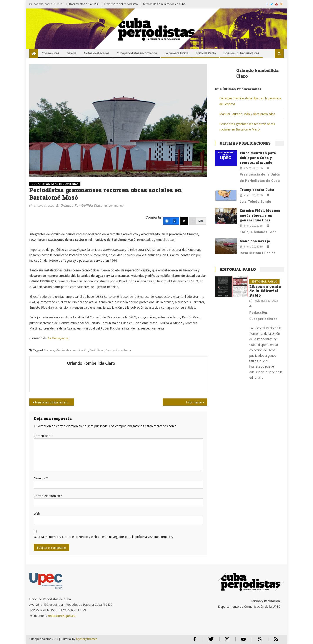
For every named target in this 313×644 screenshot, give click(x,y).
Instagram (227, 641)
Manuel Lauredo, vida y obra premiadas (247, 114)
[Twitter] (184, 221)
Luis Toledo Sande (256, 201)
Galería (71, 53)
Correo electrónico (48, 496)
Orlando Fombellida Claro (81, 205)
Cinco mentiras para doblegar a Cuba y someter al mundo (258, 158)
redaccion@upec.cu (62, 616)
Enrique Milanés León (258, 232)
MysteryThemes (87, 639)
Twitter (210, 641)
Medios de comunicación (72, 350)
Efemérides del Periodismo (121, 4)
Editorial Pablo (206, 53)
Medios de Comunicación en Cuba (164, 4)
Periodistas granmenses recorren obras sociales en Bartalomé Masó (247, 127)
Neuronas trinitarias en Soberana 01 (54, 402)
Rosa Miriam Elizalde (258, 253)
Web (37, 513)
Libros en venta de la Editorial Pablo (265, 291)
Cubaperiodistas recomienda (137, 53)
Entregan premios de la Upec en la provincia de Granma (250, 101)
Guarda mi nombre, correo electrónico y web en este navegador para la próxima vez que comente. (103, 537)
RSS (273, 641)
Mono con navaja (255, 241)
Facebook (195, 641)
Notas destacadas (97, 53)
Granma (49, 350)
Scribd (258, 641)
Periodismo (97, 350)
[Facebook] (171, 221)
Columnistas (50, 53)
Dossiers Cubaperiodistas (241, 53)
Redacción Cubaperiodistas (263, 315)
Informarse (194, 402)
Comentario (43, 436)
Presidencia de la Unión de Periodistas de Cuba (260, 177)
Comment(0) (116, 206)
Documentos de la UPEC (84, 4)
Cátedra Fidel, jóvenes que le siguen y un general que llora (260, 215)
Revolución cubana (118, 350)
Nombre (41, 478)
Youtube (243, 641)
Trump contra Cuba (257, 190)
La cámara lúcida (176, 53)
